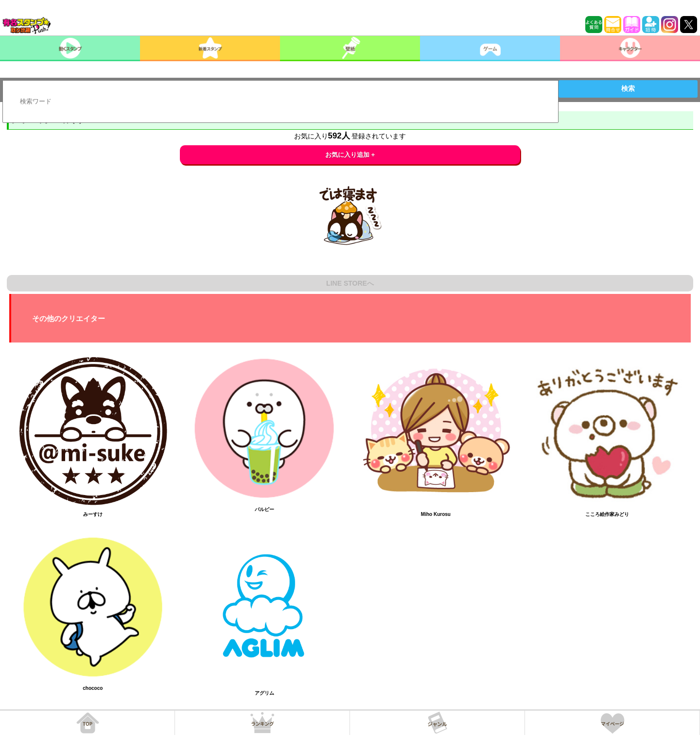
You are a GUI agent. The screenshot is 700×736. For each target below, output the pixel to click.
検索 (628, 88)
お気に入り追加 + (350, 155)
